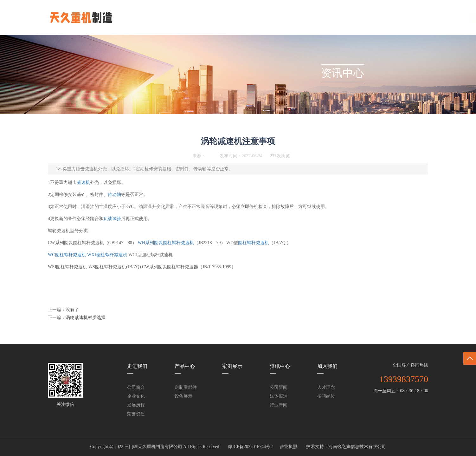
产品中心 (212, 20)
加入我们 (311, 20)
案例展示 (245, 20)
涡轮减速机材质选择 (86, 318)
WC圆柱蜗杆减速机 (67, 255)
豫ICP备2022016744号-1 (251, 447)
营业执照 (288, 447)
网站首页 (146, 20)
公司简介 (136, 387)
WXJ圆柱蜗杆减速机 (107, 255)
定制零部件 (186, 387)
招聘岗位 (326, 396)
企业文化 (136, 396)
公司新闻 (279, 387)
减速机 (83, 182)
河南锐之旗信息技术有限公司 (357, 447)
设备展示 (183, 396)
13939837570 (404, 379)
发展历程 (136, 405)
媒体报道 (279, 396)
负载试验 (112, 219)
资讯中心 (278, 20)
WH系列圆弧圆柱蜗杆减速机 (166, 243)
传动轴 (114, 195)
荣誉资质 (136, 414)
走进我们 (179, 20)
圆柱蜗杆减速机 (254, 243)
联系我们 (344, 20)
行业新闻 (279, 405)
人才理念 (326, 387)
